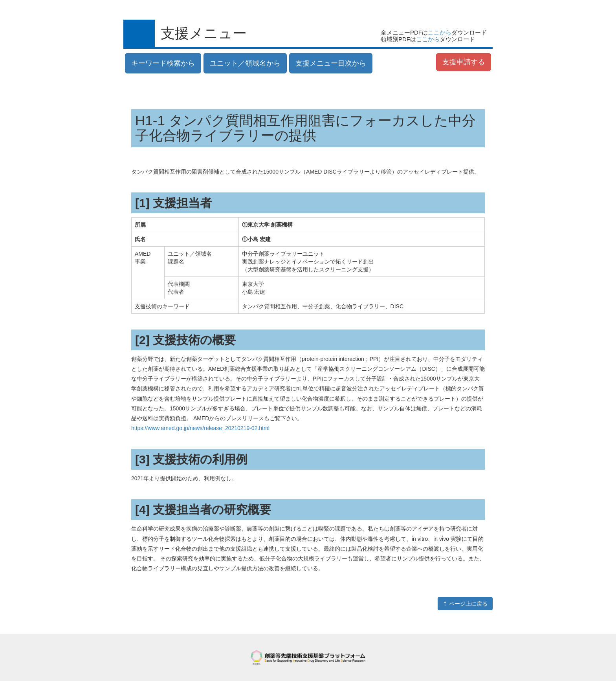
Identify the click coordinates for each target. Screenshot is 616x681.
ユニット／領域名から (245, 63)
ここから (440, 32)
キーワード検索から (163, 63)
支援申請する (464, 62)
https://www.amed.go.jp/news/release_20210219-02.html (200, 428)
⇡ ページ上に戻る (465, 604)
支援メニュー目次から (331, 63)
